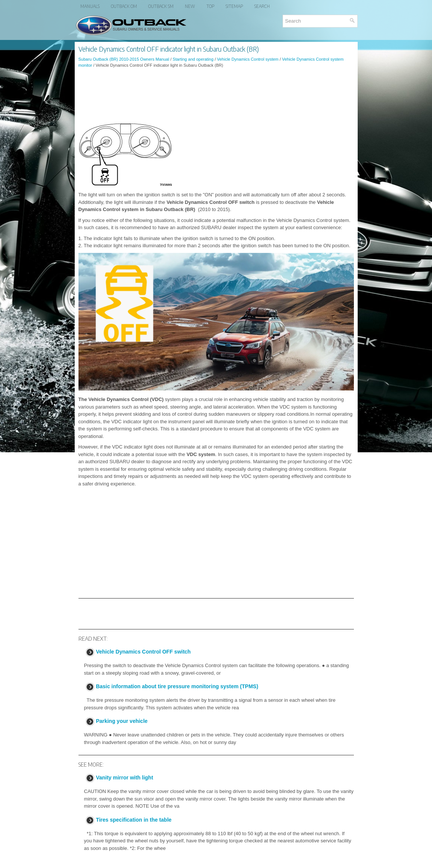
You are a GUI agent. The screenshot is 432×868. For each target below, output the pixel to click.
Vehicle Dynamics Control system (248, 59)
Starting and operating (193, 59)
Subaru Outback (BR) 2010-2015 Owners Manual (124, 59)
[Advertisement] (216, 95)
